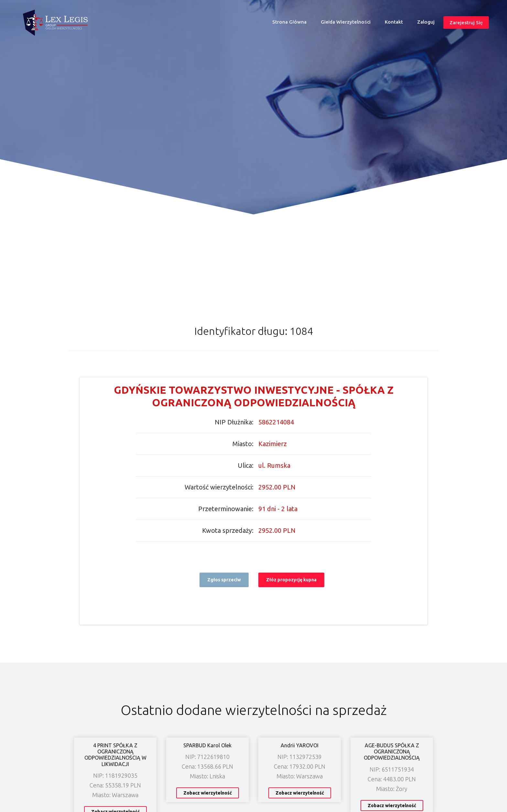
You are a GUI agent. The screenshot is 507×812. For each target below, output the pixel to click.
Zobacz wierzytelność (208, 793)
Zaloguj (426, 22)
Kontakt (394, 22)
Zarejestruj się (466, 22)
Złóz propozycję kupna (291, 580)
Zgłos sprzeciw (224, 580)
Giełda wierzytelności (346, 22)
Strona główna (292, 23)
